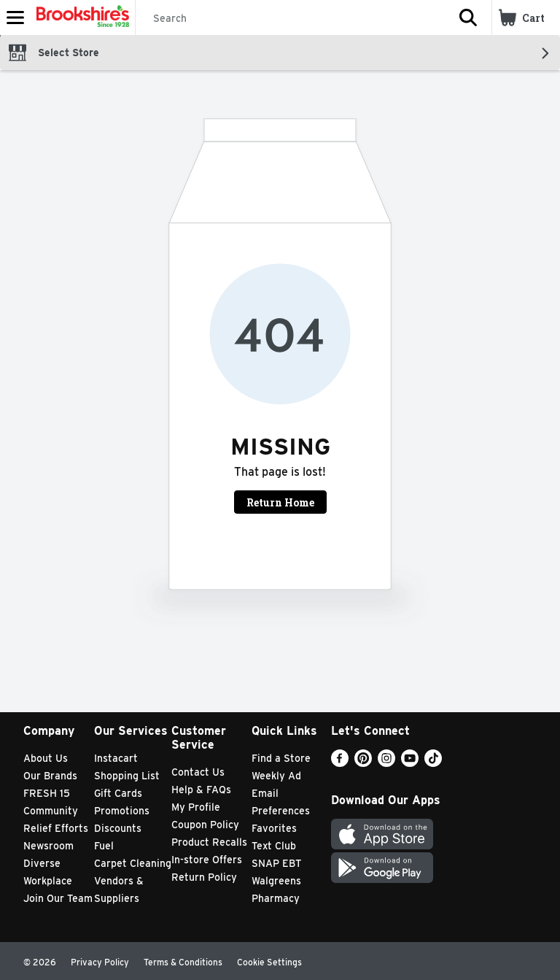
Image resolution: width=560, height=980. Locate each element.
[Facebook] (340, 763)
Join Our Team (58, 898)
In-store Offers (207, 860)
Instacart (116, 758)
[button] (468, 18)
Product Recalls (209, 842)
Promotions (122, 811)
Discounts (118, 828)
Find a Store (281, 758)
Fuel (104, 846)
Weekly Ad (276, 776)
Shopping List (127, 776)
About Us (46, 758)
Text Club (274, 846)
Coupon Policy (205, 825)
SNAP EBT (277, 863)
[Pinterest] (363, 763)
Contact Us (198, 772)
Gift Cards (118, 793)
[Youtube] (410, 763)
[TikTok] (433, 763)
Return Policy (204, 877)
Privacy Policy (100, 962)
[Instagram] (386, 763)
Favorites (274, 828)
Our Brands (50, 776)
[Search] (290, 18)
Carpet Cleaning (133, 863)
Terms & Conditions (183, 962)
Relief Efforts (56, 828)
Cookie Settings (269, 962)
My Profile (196, 807)
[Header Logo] (80, 18)
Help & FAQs (201, 790)
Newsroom (48, 846)
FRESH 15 (47, 793)
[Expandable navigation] (15, 18)
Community (51, 811)
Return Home (280, 502)
